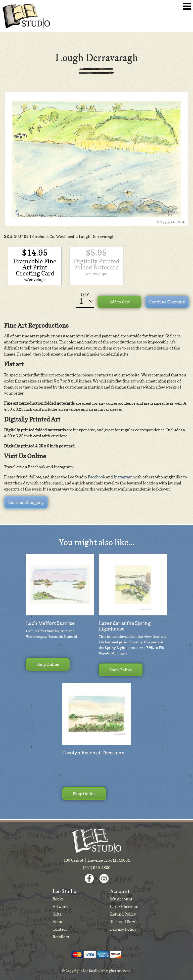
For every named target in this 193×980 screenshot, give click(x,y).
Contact (60, 929)
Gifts (57, 914)
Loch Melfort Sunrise (50, 623)
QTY (85, 295)
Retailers (61, 937)
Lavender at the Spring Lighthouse (125, 626)
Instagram (123, 477)
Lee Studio (26, 16)
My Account (121, 899)
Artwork (60, 906)
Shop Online (48, 664)
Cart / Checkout (124, 906)
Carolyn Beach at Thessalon (93, 753)
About (58, 922)
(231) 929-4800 (97, 868)
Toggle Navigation (187, 6)
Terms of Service (125, 922)
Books (58, 899)
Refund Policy (123, 914)
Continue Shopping (167, 302)
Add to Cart (119, 302)
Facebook (96, 477)
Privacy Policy (123, 929)
